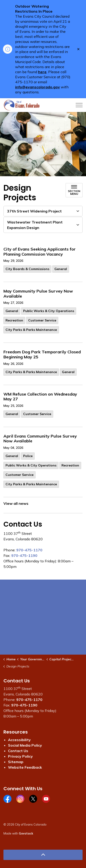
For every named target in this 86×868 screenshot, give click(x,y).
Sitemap (16, 762)
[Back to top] (43, 855)
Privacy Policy (20, 756)
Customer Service (42, 320)
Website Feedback (25, 767)
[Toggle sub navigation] (74, 190)
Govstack (26, 833)
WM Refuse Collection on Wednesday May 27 (40, 397)
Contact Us (18, 751)
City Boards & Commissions (27, 269)
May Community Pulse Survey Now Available (38, 294)
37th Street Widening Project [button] (34, 211)
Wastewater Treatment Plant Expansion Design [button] (35, 225)
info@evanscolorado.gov (37, 87)
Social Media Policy (25, 745)
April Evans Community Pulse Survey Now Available (40, 439)
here (42, 72)
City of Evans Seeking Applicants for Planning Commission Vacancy (40, 252)
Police (28, 456)
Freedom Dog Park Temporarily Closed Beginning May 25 (42, 354)
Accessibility (19, 740)
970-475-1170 (29, 550)
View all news (16, 503)
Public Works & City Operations (49, 311)
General (61, 269)
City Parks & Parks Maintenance (31, 330)
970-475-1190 (24, 555)
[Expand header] (79, 105)
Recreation (14, 320)
